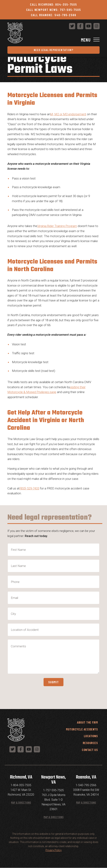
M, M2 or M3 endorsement (68, 114)
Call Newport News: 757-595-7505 (54, 10)
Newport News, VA (54, 780)
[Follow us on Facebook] (80, 26)
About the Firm (87, 722)
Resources (90, 743)
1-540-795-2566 (86, 785)
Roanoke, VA (86, 777)
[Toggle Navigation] (54, 40)
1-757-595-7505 (54, 790)
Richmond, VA (21, 777)
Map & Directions (21, 802)
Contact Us (90, 750)
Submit (54, 682)
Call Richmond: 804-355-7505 (54, 4)
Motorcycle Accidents (82, 729)
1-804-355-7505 (21, 785)
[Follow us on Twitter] (72, 26)
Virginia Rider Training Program (57, 226)
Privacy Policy (54, 850)
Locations (91, 736)
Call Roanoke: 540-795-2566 (54, 15)
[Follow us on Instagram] (97, 26)
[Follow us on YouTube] (88, 26)
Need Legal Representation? (54, 50)
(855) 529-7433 (29, 488)
